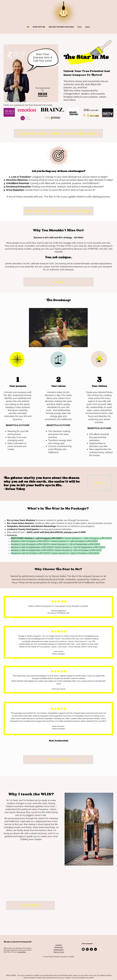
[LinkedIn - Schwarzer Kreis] (95, 949)
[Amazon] (91, 949)
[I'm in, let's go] (58, 760)
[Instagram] (87, 949)
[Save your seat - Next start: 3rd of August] (58, 133)
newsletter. (22, 952)
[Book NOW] (30, 905)
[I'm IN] (58, 282)
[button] (39, 27)
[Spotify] (83, 949)
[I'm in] (100, 483)
